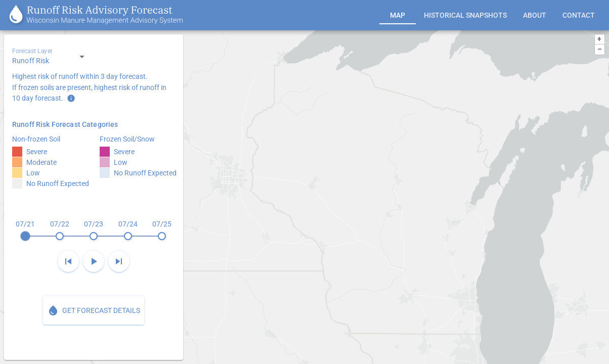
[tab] (398, 15)
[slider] (94, 230)
